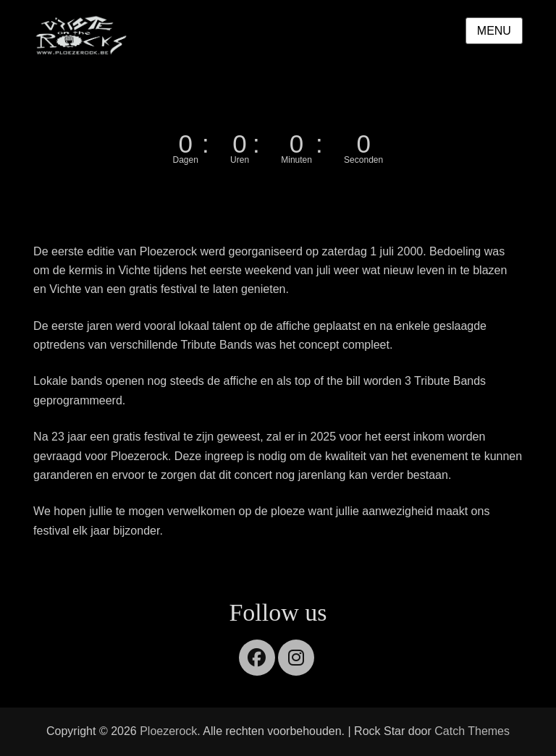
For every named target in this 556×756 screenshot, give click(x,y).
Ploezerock (168, 731)
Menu (494, 31)
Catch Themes (472, 731)
